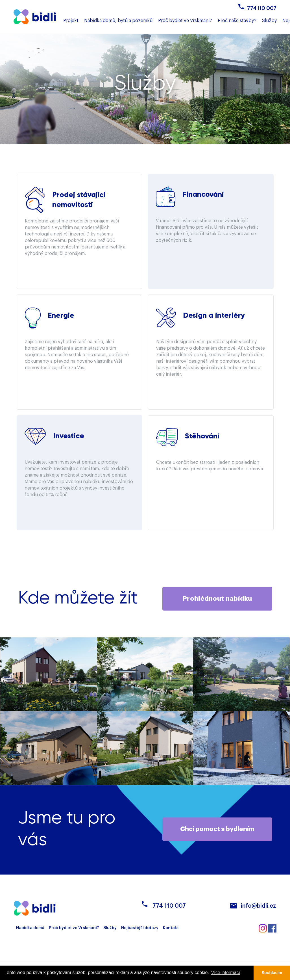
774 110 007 (262, 8)
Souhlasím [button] (272, 973)
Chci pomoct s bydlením (218, 829)
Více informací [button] (226, 973)
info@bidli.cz (259, 906)
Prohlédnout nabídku (218, 599)
